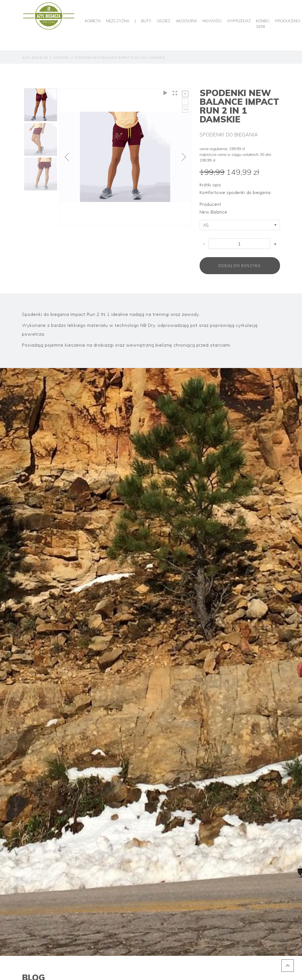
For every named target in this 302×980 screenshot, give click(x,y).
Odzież (163, 21)
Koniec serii (263, 24)
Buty (146, 21)
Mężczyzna (118, 21)
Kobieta (93, 21)
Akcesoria (186, 21)
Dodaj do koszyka (240, 266)
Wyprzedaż (239, 21)
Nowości (212, 21)
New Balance (213, 212)
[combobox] (240, 225)
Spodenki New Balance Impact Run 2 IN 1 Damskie (120, 58)
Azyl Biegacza (35, 58)
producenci (288, 21)
